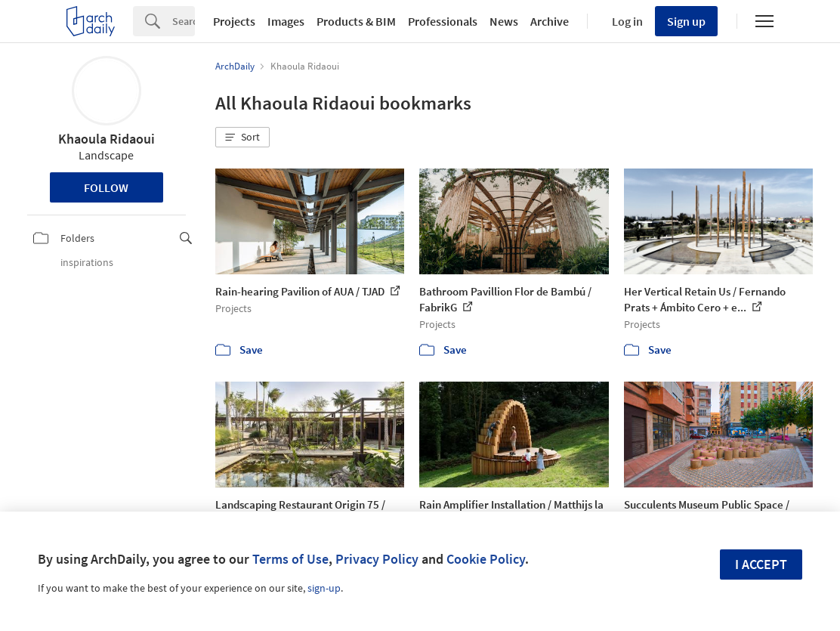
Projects (234, 21)
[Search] (184, 21)
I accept (761, 564)
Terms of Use (290, 559)
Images (286, 21)
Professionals (443, 21)
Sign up (686, 21)
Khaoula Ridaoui (107, 139)
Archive (550, 21)
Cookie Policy (486, 559)
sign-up (324, 588)
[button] (242, 138)
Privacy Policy (377, 559)
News (504, 21)
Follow (106, 187)
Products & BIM (356, 21)
